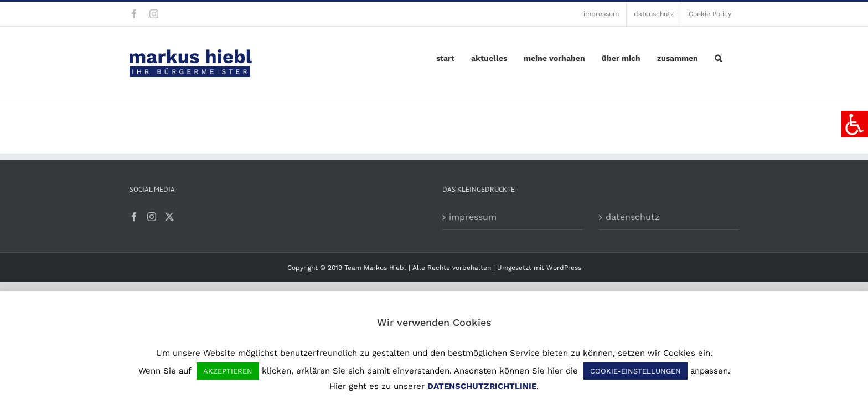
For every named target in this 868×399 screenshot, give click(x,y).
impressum (473, 217)
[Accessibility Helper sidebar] (855, 124)
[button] (735, 55)
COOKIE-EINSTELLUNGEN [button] (635, 371)
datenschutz (633, 217)
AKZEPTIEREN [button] (228, 371)
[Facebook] (134, 217)
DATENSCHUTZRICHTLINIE (482, 386)
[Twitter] (169, 217)
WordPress (564, 268)
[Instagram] (152, 217)
